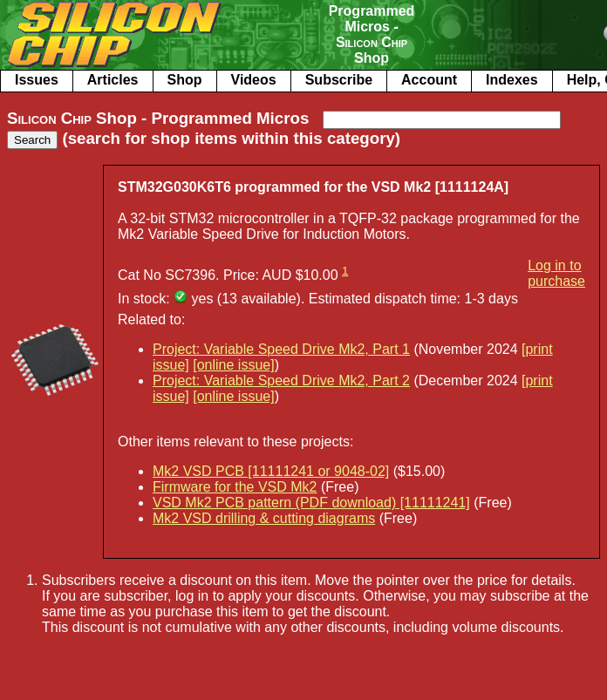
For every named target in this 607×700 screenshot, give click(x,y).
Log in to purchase (556, 273)
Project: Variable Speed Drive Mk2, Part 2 (281, 381)
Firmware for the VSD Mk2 (235, 487)
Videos (254, 80)
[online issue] (233, 365)
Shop (185, 80)
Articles (113, 80)
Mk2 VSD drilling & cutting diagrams (264, 518)
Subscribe (339, 80)
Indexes (512, 80)
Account (429, 80)
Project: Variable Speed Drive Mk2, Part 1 (281, 349)
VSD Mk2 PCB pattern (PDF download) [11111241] (311, 503)
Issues (37, 80)
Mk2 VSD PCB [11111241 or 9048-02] (271, 471)
